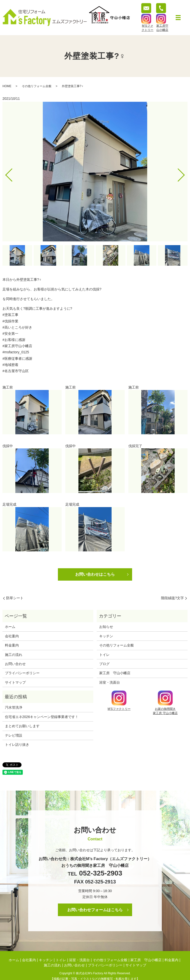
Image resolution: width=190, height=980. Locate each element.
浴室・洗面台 (110, 682)
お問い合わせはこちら (95, 574)
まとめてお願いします (22, 726)
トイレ (104, 655)
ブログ (104, 664)
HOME (7, 86)
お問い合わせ (15, 664)
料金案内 (12, 645)
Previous (5, 173)
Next (185, 173)
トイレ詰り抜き (17, 745)
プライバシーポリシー (22, 673)
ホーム (10, 627)
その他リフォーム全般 (37, 86)
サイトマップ (15, 682)
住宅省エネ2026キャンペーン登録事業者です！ (42, 717)
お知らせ (106, 627)
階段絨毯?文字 (172, 598)
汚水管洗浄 (14, 707)
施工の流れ (14, 655)
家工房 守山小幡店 (115, 673)
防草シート (15, 598)
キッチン (106, 636)
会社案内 (12, 636)
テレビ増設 (14, 735)
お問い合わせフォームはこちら (95, 910)
